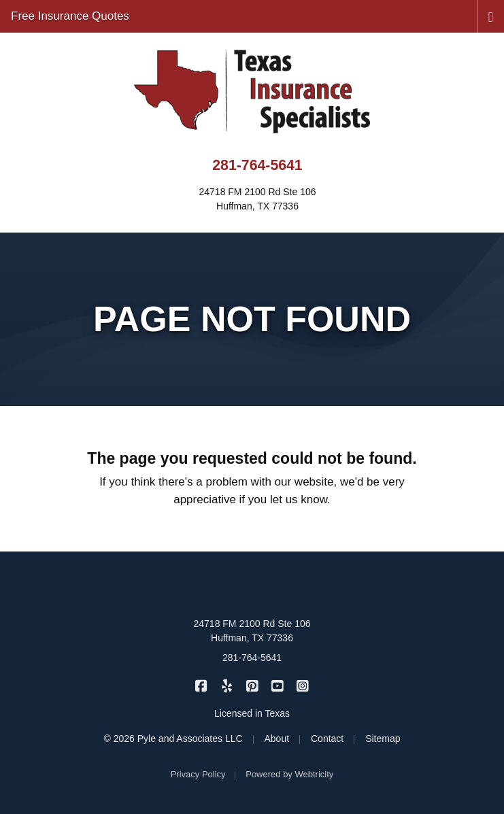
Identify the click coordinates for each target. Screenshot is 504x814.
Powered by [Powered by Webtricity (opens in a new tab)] (289, 774)
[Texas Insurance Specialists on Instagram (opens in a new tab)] (303, 685)
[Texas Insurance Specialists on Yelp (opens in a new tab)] (227, 685)
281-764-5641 (257, 165)
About (277, 739)
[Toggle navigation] (491, 16)
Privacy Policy (198, 774)
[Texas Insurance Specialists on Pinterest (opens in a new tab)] (252, 685)
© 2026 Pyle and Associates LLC (173, 739)
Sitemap (383, 739)
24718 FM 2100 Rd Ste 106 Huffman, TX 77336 (252, 631)
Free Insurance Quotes (70, 16)
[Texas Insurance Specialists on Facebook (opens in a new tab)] (201, 685)
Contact (327, 739)
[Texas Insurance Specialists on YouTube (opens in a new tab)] (277, 685)
